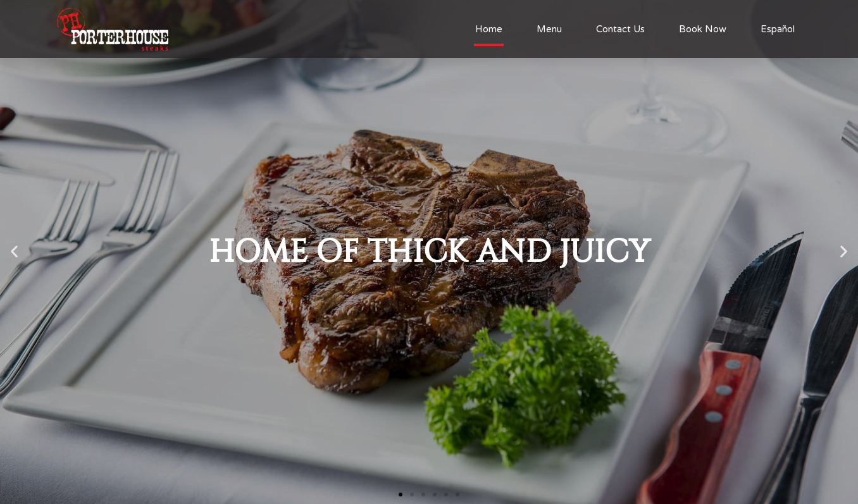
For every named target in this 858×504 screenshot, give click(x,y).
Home (489, 29)
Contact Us (620, 29)
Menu (549, 29)
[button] (401, 495)
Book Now (703, 29)
